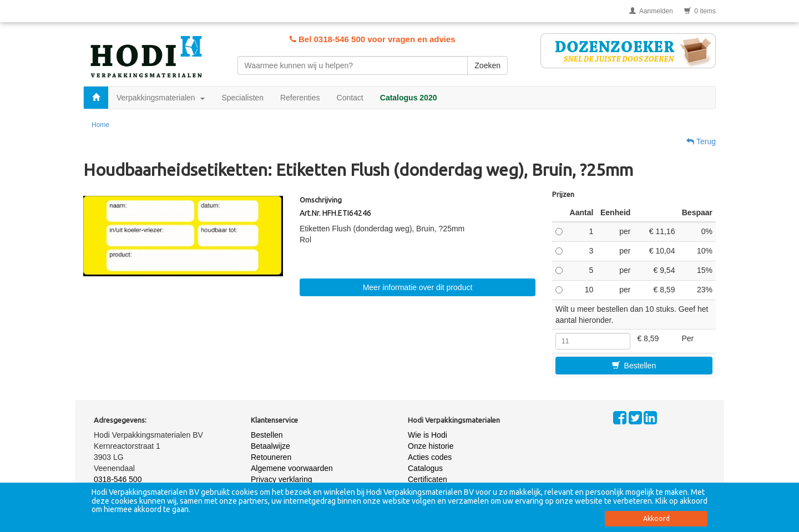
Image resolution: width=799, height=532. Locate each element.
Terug (701, 141)
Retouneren (271, 457)
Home (100, 125)
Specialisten (242, 98)
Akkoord (656, 518)
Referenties (300, 98)
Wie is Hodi (428, 435)
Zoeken (487, 65)
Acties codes (430, 457)
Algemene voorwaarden (292, 468)
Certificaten (428, 479)
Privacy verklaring (281, 479)
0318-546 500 (118, 479)
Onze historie (431, 446)
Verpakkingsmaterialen (161, 98)
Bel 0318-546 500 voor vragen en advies (373, 39)
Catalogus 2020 (409, 98)
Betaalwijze (270, 446)
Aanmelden (651, 11)
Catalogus (425, 468)
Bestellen (634, 366)
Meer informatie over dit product (418, 287)
